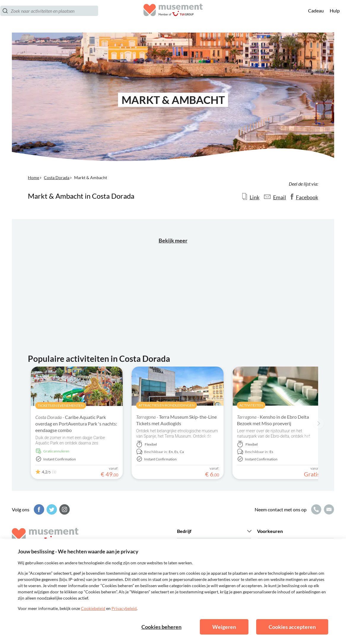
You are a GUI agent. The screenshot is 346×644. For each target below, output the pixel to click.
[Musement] (173, 16)
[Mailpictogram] (328, 509)
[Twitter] (51, 509)
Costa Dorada (57, 178)
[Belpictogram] (315, 509)
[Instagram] (64, 509)
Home (34, 178)
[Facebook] (38, 509)
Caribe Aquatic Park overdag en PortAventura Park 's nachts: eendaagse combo (76, 424)
